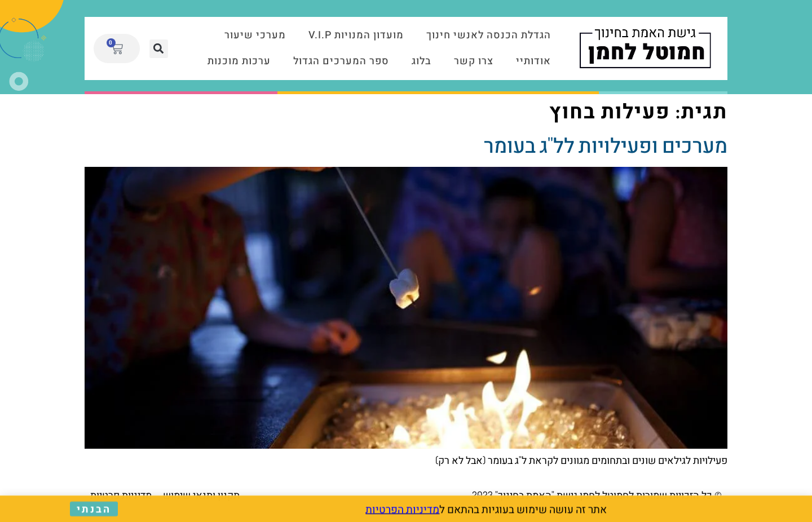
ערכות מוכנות (239, 61)
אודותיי (533, 61)
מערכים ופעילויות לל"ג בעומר (606, 145)
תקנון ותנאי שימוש (201, 495)
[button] (159, 49)
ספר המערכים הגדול (341, 61)
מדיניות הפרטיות (402, 510)
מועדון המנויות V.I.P (356, 35)
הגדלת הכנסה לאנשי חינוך (489, 35)
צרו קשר (474, 61)
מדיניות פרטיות (121, 495)
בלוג (422, 61)
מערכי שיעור (255, 35)
